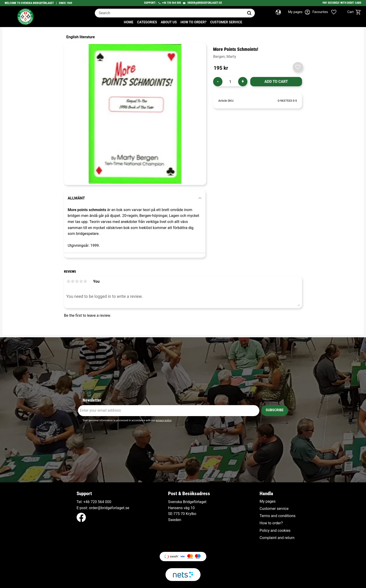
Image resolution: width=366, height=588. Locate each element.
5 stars (85, 281)
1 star (68, 281)
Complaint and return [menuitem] (277, 538)
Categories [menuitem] (147, 22)
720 (169, 3)
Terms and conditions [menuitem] (278, 516)
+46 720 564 (94, 502)
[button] (328, 12)
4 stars (81, 281)
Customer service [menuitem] (226, 22)
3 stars (77, 281)
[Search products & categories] (169, 13)
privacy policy (164, 420)
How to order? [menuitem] (193, 22)
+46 (164, 3)
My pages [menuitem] (268, 501)
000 (108, 502)
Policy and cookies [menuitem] (275, 531)
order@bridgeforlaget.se (205, 3)
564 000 (176, 3)
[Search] (249, 13)
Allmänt (76, 198)
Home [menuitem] (129, 22)
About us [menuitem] (169, 22)
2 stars (73, 281)
